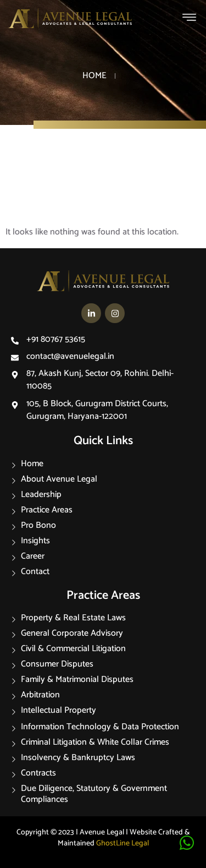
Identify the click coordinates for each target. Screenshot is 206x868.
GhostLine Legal (123, 844)
